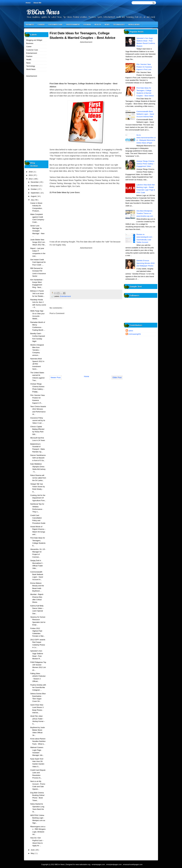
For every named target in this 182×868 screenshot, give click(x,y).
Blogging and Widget (34, 40)
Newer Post (56, 377)
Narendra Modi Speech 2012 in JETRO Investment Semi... (37, 364)
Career (41, 25)
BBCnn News (43, 12)
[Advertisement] (86, 62)
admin (131, 331)
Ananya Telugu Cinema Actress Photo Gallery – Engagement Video (145, 164)
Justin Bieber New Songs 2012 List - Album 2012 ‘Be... (38, 242)
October (34, 189)
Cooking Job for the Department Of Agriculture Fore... (38, 498)
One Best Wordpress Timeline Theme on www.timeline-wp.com (145, 213)
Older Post (117, 377)
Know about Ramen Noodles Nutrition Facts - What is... (38, 741)
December (35, 182)
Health (98, 25)
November (35, 186)
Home (28, 3)
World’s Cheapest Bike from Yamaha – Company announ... (37, 350)
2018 (31, 172)
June (33, 850)
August (34, 196)
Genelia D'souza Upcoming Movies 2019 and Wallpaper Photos (145, 263)
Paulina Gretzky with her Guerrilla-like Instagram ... (38, 687)
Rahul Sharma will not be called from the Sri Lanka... (38, 478)
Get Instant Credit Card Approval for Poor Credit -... (38, 262)
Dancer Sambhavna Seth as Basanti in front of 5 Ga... (38, 458)
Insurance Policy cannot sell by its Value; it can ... (38, 420)
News (107, 25)
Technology (119, 25)
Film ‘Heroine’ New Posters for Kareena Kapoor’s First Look (144, 67)
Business (30, 25)
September (35, 193)
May (33, 853)
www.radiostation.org (83, 865)
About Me (37, 3)
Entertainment (73, 25)
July (32, 200)
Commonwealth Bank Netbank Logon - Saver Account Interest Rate (145, 114)
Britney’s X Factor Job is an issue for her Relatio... (37, 294)
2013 (31, 175)
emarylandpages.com (114, 865)
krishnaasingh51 (135, 334)
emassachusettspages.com (133, 865)
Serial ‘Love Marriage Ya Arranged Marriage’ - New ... (37, 231)
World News (134, 25)
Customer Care (55, 25)
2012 (31, 179)
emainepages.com (99, 865)
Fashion (87, 25)
